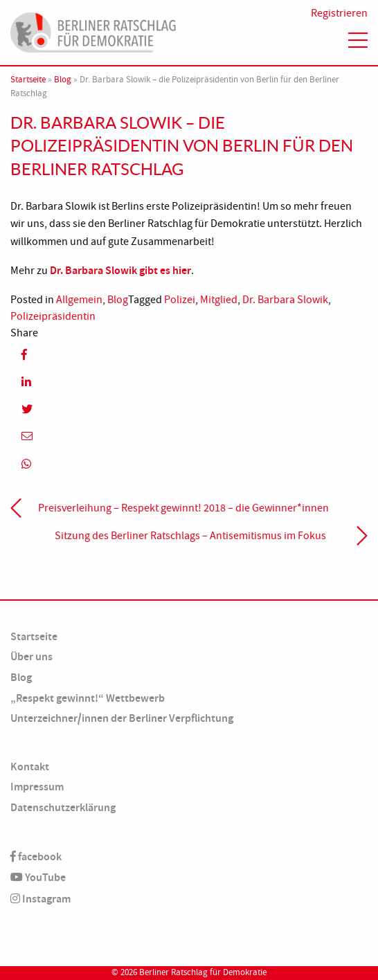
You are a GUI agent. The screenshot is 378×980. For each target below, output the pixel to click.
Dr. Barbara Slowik (285, 300)
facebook (36, 856)
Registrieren (339, 13)
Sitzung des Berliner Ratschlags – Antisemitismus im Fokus (190, 536)
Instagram (40, 899)
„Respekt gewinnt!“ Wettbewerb (88, 698)
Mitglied (219, 300)
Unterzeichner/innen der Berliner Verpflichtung (122, 718)
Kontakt (30, 766)
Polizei (180, 300)
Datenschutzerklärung (63, 807)
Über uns (31, 656)
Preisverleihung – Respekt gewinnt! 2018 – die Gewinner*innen (183, 508)
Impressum (37, 787)
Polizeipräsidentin (53, 316)
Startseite (28, 80)
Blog (63, 80)
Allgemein (79, 300)
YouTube (38, 877)
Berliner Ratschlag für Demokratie (203, 972)
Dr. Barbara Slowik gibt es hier (120, 270)
